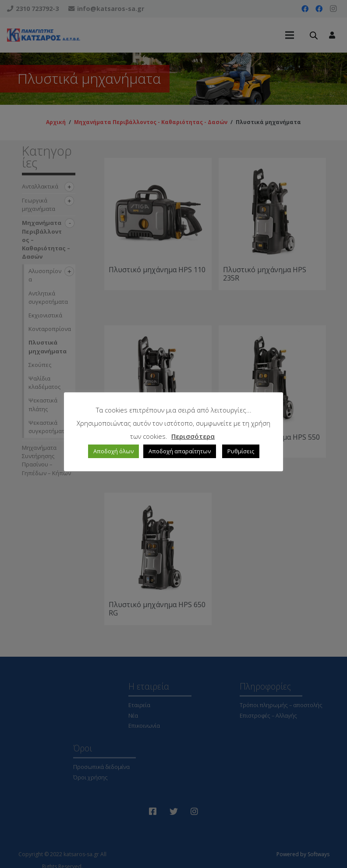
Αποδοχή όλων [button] (113, 451)
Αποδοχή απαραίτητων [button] (180, 451)
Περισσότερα (193, 436)
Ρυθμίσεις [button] (241, 451)
